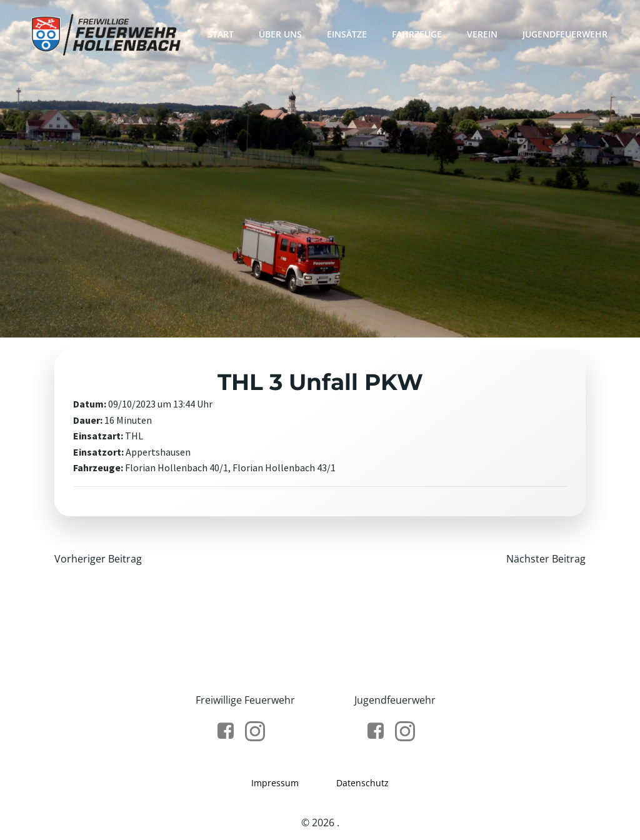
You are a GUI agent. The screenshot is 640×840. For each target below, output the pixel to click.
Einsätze (347, 34)
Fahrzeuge (417, 34)
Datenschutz (362, 783)
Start (221, 34)
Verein (482, 34)
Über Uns (280, 34)
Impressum (275, 783)
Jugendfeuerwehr (565, 34)
